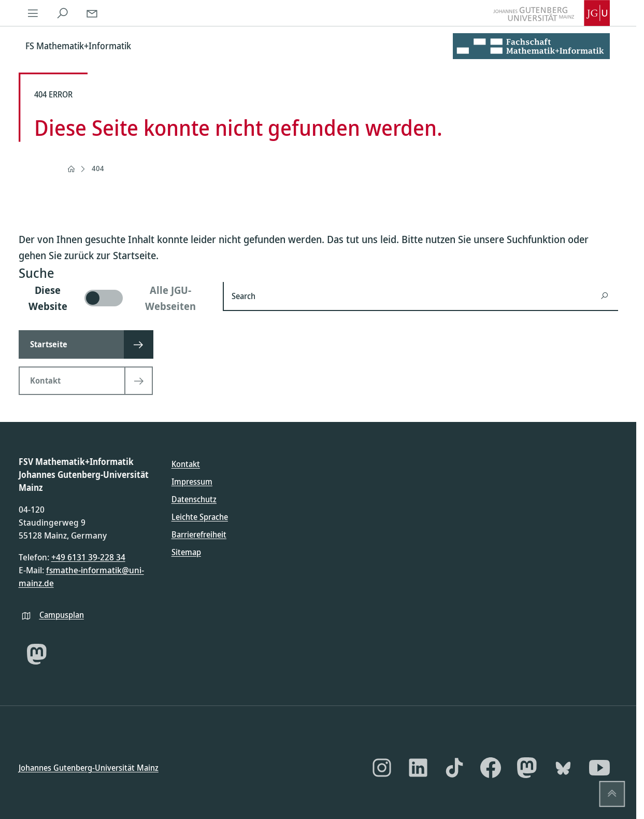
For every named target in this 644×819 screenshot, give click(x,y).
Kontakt (186, 464)
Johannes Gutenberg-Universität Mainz (89, 767)
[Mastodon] (37, 654)
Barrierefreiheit (199, 534)
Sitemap (186, 552)
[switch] (115, 298)
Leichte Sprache (200, 517)
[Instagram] (382, 768)
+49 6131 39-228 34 (88, 557)
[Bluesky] (563, 768)
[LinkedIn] (418, 768)
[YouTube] (599, 768)
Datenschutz (194, 499)
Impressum (192, 482)
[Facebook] (491, 768)
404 (98, 168)
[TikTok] (454, 768)
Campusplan (62, 614)
